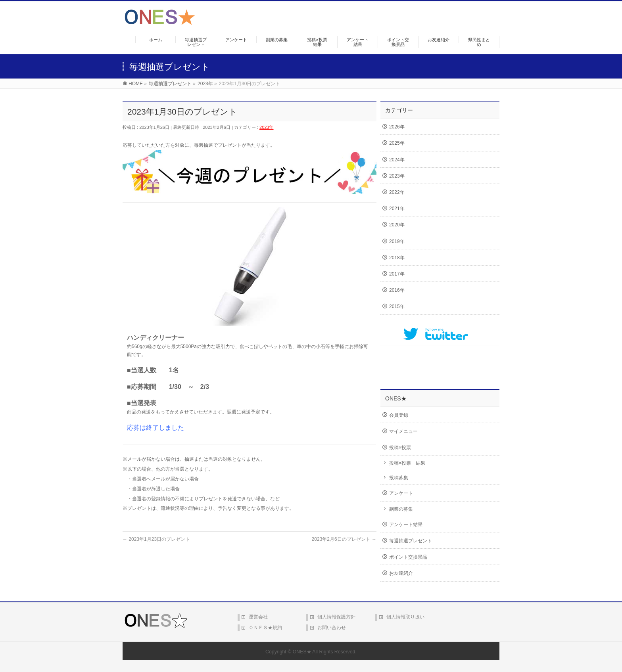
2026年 (397, 127)
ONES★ (302, 652)
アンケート (401, 493)
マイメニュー (403, 431)
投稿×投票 (400, 448)
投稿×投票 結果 (407, 463)
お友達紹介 (401, 573)
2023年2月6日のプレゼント (344, 539)
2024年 (397, 160)
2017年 (397, 274)
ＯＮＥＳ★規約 (265, 628)
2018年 (397, 258)
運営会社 (258, 617)
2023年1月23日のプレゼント (156, 539)
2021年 (397, 209)
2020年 (397, 225)
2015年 (397, 306)
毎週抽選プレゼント (411, 541)
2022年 (397, 192)
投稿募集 (399, 478)
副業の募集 (401, 509)
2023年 (266, 127)
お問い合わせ (332, 628)
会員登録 (399, 415)
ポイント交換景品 (408, 557)
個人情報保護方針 (336, 617)
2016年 (397, 290)
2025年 (397, 143)
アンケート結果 (406, 525)
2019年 (397, 241)
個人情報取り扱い (405, 617)
